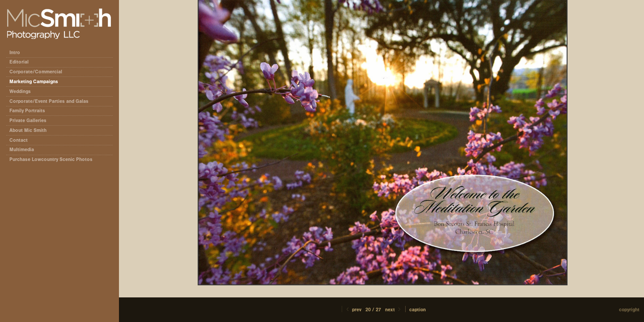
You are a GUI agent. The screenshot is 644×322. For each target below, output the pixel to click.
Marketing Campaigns (34, 82)
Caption (417, 310)
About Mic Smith (28, 130)
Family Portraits (27, 111)
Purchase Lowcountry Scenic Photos (51, 159)
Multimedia (22, 150)
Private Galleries (28, 121)
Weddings (20, 91)
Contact (19, 140)
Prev (353, 310)
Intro (15, 53)
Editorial (22, 62)
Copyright (629, 310)
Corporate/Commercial (39, 72)
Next (394, 310)
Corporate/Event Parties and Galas (52, 101)
